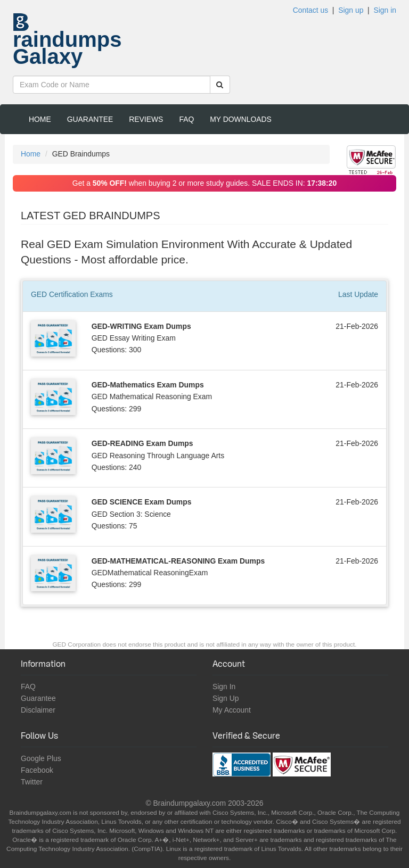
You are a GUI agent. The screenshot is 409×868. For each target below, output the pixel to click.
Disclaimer (38, 710)
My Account (232, 710)
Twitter (32, 782)
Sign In (224, 687)
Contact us (310, 10)
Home (40, 119)
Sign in (385, 10)
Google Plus (41, 758)
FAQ (186, 119)
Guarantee (90, 119)
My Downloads (241, 119)
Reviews (146, 119)
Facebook (37, 770)
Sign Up (226, 698)
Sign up (351, 10)
